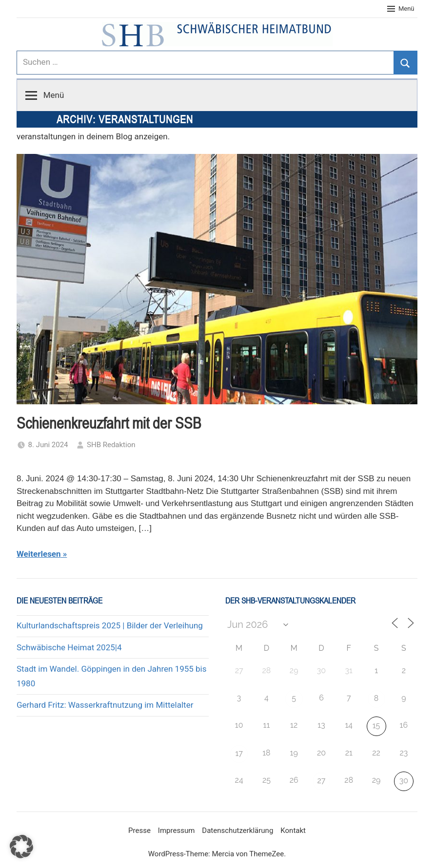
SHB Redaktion (111, 445)
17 (239, 753)
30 (404, 781)
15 (376, 726)
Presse (139, 830)
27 (322, 781)
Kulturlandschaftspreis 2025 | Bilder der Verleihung (110, 625)
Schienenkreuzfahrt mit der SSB (109, 423)
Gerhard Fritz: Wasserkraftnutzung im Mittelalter (105, 705)
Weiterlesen (39, 554)
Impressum (176, 830)
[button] (21, 847)
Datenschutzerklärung (237, 830)
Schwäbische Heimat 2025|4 (69, 647)
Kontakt (293, 830)
